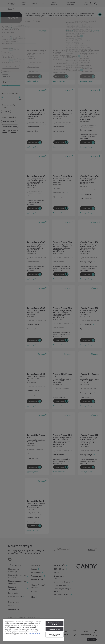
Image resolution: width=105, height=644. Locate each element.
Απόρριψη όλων (54, 629)
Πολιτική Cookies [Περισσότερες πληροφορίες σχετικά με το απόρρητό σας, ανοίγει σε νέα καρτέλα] (35, 634)
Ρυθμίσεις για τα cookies (54, 635)
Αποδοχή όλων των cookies (54, 623)
